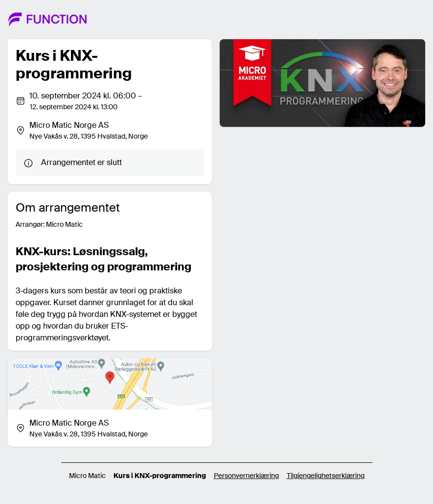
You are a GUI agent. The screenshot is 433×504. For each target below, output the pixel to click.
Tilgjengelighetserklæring (326, 476)
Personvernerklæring (246, 476)
